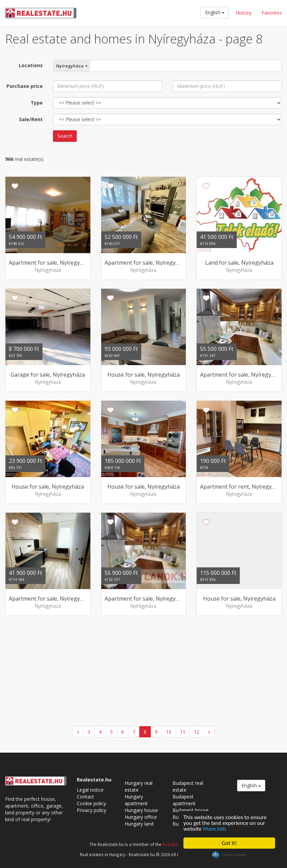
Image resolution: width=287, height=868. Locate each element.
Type (37, 103)
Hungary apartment (136, 800)
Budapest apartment (184, 800)
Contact (85, 797)
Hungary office (141, 817)
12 (197, 732)
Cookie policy (91, 803)
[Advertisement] (143, 672)
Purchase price (25, 86)
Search (65, 136)
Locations (31, 65)
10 (169, 732)
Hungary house (141, 810)
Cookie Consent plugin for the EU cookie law (229, 855)
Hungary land (139, 824)
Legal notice (90, 790)
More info (215, 829)
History (244, 13)
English (215, 12)
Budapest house (191, 810)
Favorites (272, 13)
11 (183, 732)
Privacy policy (92, 810)
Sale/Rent (31, 119)
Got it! (229, 843)
